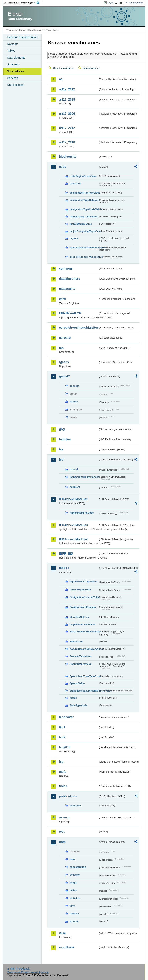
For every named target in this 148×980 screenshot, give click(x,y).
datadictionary (69, 279)
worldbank (67, 947)
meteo (73, 890)
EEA (23, 3)
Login (110, 3)
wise (62, 933)
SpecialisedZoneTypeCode (84, 676)
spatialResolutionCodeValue (84, 257)
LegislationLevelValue (82, 624)
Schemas (13, 64)
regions (74, 238)
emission (75, 875)
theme (73, 698)
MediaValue (76, 642)
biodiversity (68, 156)
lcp (61, 762)
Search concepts (91, 68)
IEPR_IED (66, 554)
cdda (63, 167)
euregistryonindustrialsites (79, 327)
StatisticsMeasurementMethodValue (84, 691)
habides (65, 439)
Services (12, 78)
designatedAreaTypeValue (84, 193)
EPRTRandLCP (70, 313)
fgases (64, 362)
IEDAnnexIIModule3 (73, 525)
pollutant (75, 487)
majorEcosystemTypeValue (84, 231)
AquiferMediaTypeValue (83, 581)
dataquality (67, 289)
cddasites (75, 183)
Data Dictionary (36, 30)
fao (61, 348)
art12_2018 (67, 99)
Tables (11, 51)
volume (74, 921)
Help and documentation (22, 37)
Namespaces (15, 85)
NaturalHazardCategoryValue (84, 649)
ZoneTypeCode (78, 705)
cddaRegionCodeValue (83, 176)
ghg (62, 429)
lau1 (62, 727)
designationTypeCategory (84, 200)
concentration (78, 867)
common (65, 269)
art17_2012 (67, 128)
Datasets (13, 44)
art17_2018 (67, 142)
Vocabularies (16, 71)
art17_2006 (67, 114)
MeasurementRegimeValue (84, 632)
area (72, 859)
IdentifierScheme (79, 617)
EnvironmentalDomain (83, 607)
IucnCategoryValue (81, 224)
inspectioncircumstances (84, 477)
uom (62, 842)
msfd (63, 772)
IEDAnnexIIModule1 (73, 499)
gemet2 (64, 376)
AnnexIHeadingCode (82, 513)
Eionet (22, 30)
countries (75, 806)
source (74, 401)
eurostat (65, 338)
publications (68, 796)
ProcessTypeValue (80, 656)
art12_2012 (67, 89)
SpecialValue (77, 683)
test (62, 832)
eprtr (62, 299)
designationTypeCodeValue (84, 209)
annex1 (74, 469)
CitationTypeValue (80, 589)
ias (61, 449)
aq (61, 79)
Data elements (16, 58)
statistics (75, 898)
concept (74, 386)
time (72, 906)
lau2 (62, 737)
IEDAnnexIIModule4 (73, 539)
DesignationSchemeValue (84, 597)
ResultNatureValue (80, 664)
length (73, 882)
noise (63, 786)
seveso (64, 817)
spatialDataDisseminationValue (84, 248)
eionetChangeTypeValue (84, 217)
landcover (66, 717)
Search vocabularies (63, 68)
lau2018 (65, 747)
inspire (64, 568)
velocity (74, 913)
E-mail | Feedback (18, 969)
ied (61, 460)
